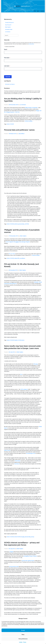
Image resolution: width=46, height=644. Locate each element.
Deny (23, 635)
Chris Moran (18, 461)
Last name (7, 66)
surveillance (22, 258)
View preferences (23, 639)
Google (23, 537)
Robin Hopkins (8, 27)
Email (6, 50)
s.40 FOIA (27, 224)
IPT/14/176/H (12, 254)
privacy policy (31, 44)
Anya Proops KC (8, 25)
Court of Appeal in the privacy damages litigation (18, 242)
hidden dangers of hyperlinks (31, 108)
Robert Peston (7, 450)
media (15, 258)
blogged (11, 552)
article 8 (16, 224)
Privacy (25, 642)
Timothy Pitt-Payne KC (9, 23)
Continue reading (29, 121)
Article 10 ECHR (10, 124)
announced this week (14, 567)
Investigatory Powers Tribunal (30, 556)
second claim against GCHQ (28, 561)
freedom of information (19, 340)
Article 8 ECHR (17, 537)
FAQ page (36, 364)
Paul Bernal (17, 464)
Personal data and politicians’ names (19, 130)
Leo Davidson (8, 32)
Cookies (21, 642)
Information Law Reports (10, 84)
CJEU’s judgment (24, 389)
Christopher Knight (9, 29)
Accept (23, 630)
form (21, 374)
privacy (33, 537)
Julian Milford (21, 134)
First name (7, 58)
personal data (21, 224)
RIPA (18, 258)
